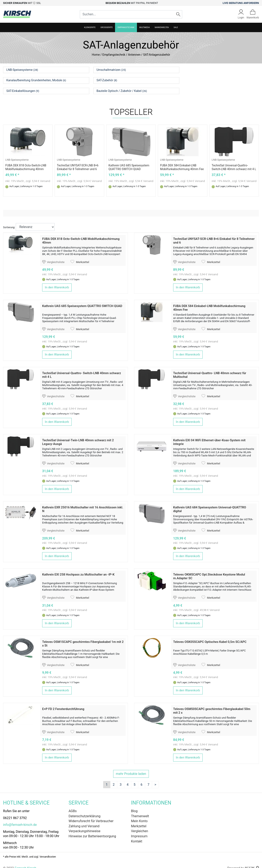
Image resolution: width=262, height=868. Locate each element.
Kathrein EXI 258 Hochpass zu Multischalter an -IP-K (78, 568)
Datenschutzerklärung (85, 810)
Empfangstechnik (126, 27)
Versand (45, 174)
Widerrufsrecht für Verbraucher (91, 814)
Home (96, 55)
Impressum (139, 830)
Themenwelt (140, 810)
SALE (176, 27)
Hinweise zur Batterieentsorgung (92, 830)
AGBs (73, 804)
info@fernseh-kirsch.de (20, 818)
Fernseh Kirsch (25, 862)
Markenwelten (162, 27)
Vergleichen (139, 825)
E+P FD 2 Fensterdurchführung (63, 702)
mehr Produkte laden (131, 767)
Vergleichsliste (53, 255)
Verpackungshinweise (85, 825)
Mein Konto (139, 814)
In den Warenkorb (57, 281)
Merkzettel (80, 255)
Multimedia (145, 27)
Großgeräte (107, 27)
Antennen (134, 55)
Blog (134, 804)
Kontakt (137, 835)
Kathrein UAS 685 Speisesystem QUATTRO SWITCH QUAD (82, 299)
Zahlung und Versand (84, 820)
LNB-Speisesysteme (17, 153)
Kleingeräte (90, 27)
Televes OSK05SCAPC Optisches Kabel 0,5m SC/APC (210, 635)
